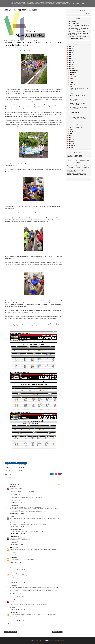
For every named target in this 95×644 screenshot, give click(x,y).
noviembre (73, 72)
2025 (70, 48)
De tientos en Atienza (75, 125)
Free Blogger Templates (59, 641)
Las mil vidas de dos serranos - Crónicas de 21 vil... (80, 93)
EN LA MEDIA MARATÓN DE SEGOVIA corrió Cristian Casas (78, 118)
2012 (70, 139)
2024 (70, 50)
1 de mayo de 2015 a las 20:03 (17, 554)
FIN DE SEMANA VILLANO (77, 127)
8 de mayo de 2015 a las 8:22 (17, 621)
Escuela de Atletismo (74, 23)
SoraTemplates (40, 641)
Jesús (11, 600)
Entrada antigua (57, 632)
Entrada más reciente (11, 632)
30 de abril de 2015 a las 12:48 (17, 502)
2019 (70, 61)
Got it (83, 4)
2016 (70, 67)
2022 (70, 54)
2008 (70, 148)
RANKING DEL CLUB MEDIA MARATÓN (79, 36)
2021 (70, 56)
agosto (72, 78)
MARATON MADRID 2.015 (16, 48)
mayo (72, 84)
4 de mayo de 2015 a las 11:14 (17, 597)
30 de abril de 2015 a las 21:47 (17, 513)
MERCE (12, 487)
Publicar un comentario (14, 624)
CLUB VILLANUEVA (15, 613)
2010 (70, 144)
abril (71, 86)
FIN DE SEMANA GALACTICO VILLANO (77, 100)
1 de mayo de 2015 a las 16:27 (17, 526)
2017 (70, 65)
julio (71, 80)
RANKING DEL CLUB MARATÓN (77, 32)
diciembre (73, 70)
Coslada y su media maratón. (77, 115)
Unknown (13, 547)
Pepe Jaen (13, 536)
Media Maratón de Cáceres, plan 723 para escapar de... (79, 112)
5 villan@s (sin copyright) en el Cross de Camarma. (80, 122)
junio (71, 82)
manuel (12, 557)
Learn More (76, 4)
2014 (70, 135)
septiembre (73, 76)
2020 (70, 59)
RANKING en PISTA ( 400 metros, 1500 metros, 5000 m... (79, 34)
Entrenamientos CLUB (74, 30)
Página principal (72, 22)
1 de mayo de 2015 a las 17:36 (17, 533)
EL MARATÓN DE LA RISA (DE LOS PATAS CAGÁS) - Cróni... (79, 89)
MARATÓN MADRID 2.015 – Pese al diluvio (79, 96)
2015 (70, 69)
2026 (70, 46)
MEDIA (21, 465)
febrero (72, 131)
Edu (11, 517)
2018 (70, 63)
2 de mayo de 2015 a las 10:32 (17, 570)
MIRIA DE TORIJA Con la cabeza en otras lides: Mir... (79, 108)
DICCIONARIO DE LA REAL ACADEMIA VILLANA (79, 26)
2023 (70, 52)
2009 (70, 146)
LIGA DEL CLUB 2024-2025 (75, 38)
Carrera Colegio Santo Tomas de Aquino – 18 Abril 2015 (78, 104)
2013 (70, 137)
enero (72, 133)
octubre (72, 74)
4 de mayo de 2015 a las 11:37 (17, 610)
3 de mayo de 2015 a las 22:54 (17, 583)
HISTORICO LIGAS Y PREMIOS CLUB (78, 28)
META (25, 465)
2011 (70, 142)
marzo (72, 129)
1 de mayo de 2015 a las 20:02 (17, 544)
